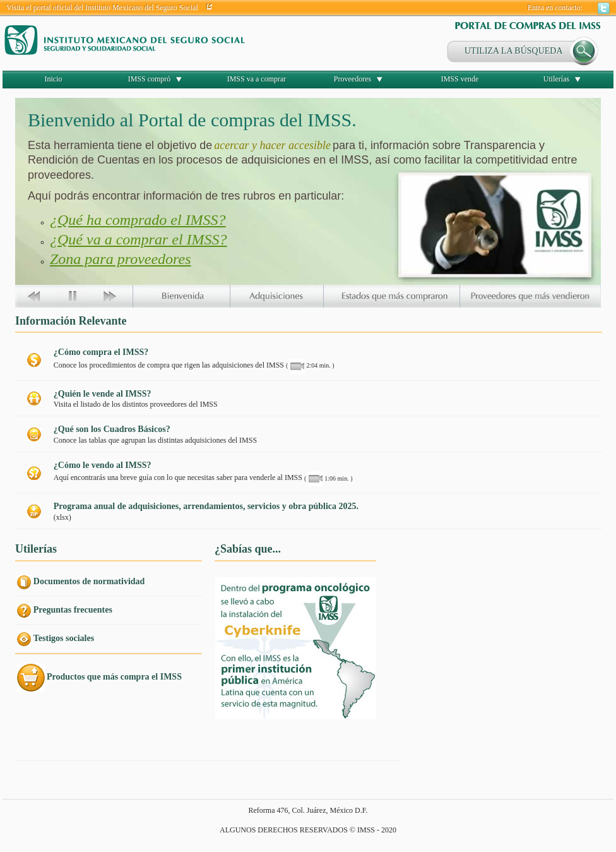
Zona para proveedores (121, 259)
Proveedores (352, 79)
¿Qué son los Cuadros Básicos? (112, 429)
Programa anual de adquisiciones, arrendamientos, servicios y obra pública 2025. (206, 506)
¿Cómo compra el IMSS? (101, 352)
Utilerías (556, 79)
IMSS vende (460, 79)
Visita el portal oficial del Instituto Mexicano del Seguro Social (102, 8)
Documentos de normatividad (89, 581)
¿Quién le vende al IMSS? (103, 394)
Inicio (54, 79)
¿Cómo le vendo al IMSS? (103, 465)
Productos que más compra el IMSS (114, 677)
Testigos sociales (64, 638)
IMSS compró (150, 79)
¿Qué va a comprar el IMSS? (139, 239)
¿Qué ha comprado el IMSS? (138, 220)
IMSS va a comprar (257, 79)
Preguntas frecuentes (73, 610)
